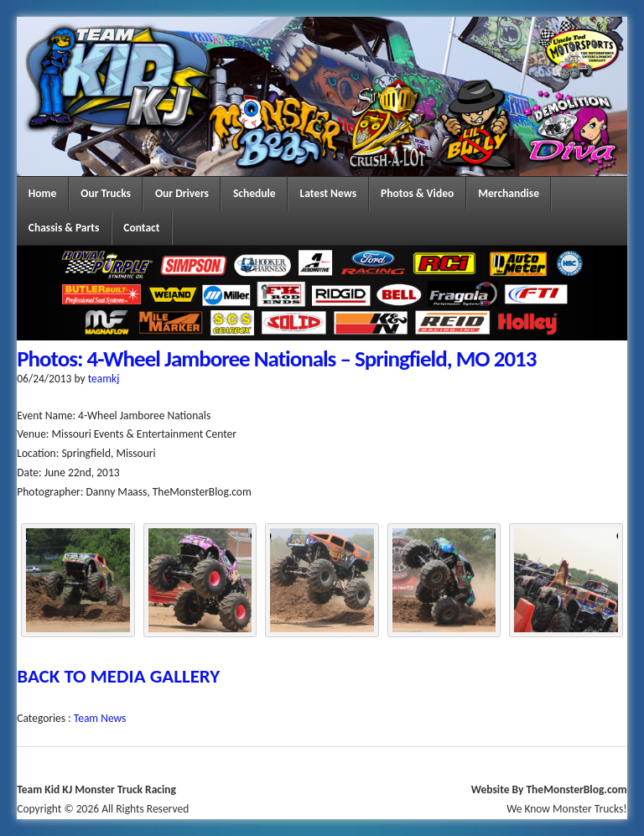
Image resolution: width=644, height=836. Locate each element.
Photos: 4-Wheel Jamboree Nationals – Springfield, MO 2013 (276, 358)
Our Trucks (106, 193)
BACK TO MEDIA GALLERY (118, 676)
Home (43, 193)
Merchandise (509, 193)
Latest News (329, 193)
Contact (141, 228)
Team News (100, 718)
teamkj (104, 379)
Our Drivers (182, 193)
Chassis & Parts (64, 228)
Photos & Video (417, 193)
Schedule (254, 193)
